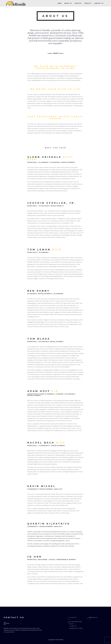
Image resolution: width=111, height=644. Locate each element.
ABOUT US (68, 3)
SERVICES (78, 3)
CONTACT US (99, 3)
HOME (60, 3)
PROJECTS (88, 3)
